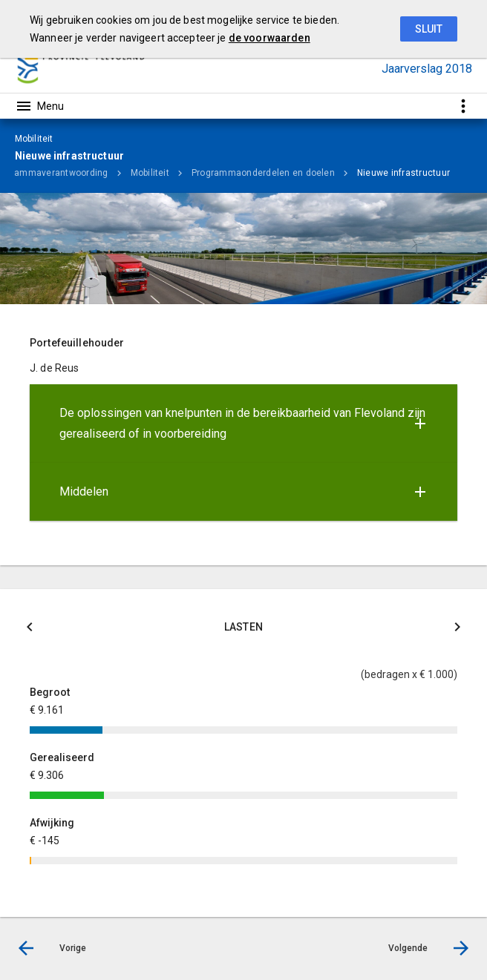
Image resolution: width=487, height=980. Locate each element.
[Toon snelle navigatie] (463, 106)
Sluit (429, 29)
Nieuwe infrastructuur (403, 173)
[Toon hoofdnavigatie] (39, 106)
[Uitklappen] (420, 424)
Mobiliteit (150, 173)
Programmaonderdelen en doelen (263, 173)
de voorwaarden (269, 38)
